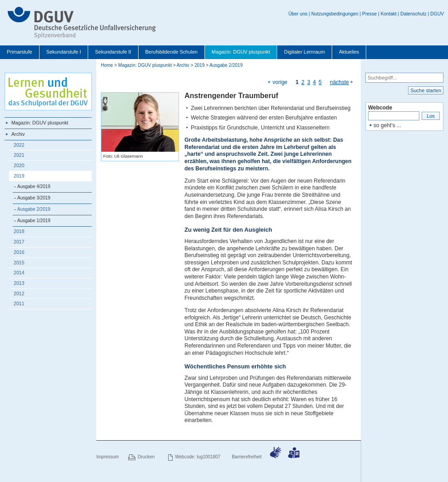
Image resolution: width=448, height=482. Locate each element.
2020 (19, 165)
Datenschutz (413, 14)
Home (107, 65)
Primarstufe (20, 52)
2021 (19, 155)
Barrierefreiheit (247, 457)
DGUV (437, 14)
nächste (339, 82)
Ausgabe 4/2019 (34, 186)
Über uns (298, 14)
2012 (19, 293)
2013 (19, 283)
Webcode (380, 108)
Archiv (18, 134)
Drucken (146, 457)
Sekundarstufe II (113, 52)
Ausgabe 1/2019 (34, 221)
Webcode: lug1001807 (198, 457)
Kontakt (389, 14)
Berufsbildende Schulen (172, 52)
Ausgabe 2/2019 (34, 209)
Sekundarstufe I (64, 52)
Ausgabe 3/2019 (34, 198)
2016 (19, 252)
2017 (19, 242)
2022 (19, 145)
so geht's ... (387, 125)
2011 (19, 303)
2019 (19, 176)
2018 (19, 231)
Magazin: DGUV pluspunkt (241, 52)
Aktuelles (349, 52)
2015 (19, 263)
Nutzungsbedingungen (335, 14)
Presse (369, 14)
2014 (19, 273)
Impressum (107, 457)
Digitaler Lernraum (304, 52)
